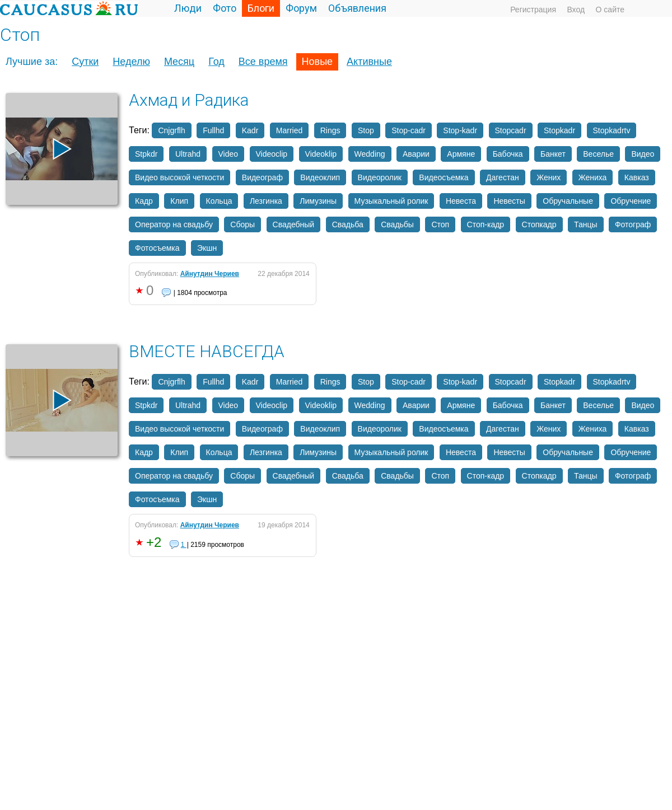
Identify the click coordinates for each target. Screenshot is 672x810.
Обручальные (568, 201)
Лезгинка (266, 201)
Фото (225, 8)
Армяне (461, 154)
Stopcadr (511, 130)
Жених (549, 177)
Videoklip (321, 154)
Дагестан (503, 177)
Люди (188, 8)
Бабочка (508, 154)
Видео (643, 154)
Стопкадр (539, 224)
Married (289, 130)
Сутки (85, 62)
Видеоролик (380, 177)
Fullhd (213, 130)
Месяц (179, 62)
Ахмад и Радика (189, 100)
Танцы (586, 224)
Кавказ (637, 177)
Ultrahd (188, 154)
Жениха (593, 177)
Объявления (357, 8)
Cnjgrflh (171, 130)
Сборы (242, 224)
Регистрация (533, 10)
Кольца (219, 201)
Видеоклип (320, 177)
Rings (330, 130)
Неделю (131, 62)
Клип (179, 201)
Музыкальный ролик (391, 201)
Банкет (553, 154)
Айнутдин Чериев (210, 274)
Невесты (509, 201)
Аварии (416, 154)
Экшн (207, 248)
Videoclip (272, 154)
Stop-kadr (460, 130)
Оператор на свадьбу (174, 224)
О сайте (610, 10)
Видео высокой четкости (179, 177)
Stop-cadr (409, 130)
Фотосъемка (157, 248)
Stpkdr (146, 154)
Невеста (461, 201)
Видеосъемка (444, 177)
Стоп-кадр (486, 224)
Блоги (261, 8)
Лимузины (318, 201)
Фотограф (633, 224)
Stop (366, 130)
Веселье (598, 154)
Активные (369, 62)
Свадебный (294, 224)
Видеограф (262, 177)
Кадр (144, 201)
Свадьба (348, 224)
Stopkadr (559, 130)
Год (216, 62)
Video (228, 154)
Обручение (631, 201)
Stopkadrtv (612, 130)
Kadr (250, 130)
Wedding (370, 154)
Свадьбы (397, 224)
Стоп (440, 224)
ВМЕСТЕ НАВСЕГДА (207, 351)
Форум (301, 8)
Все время (263, 62)
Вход (576, 10)
